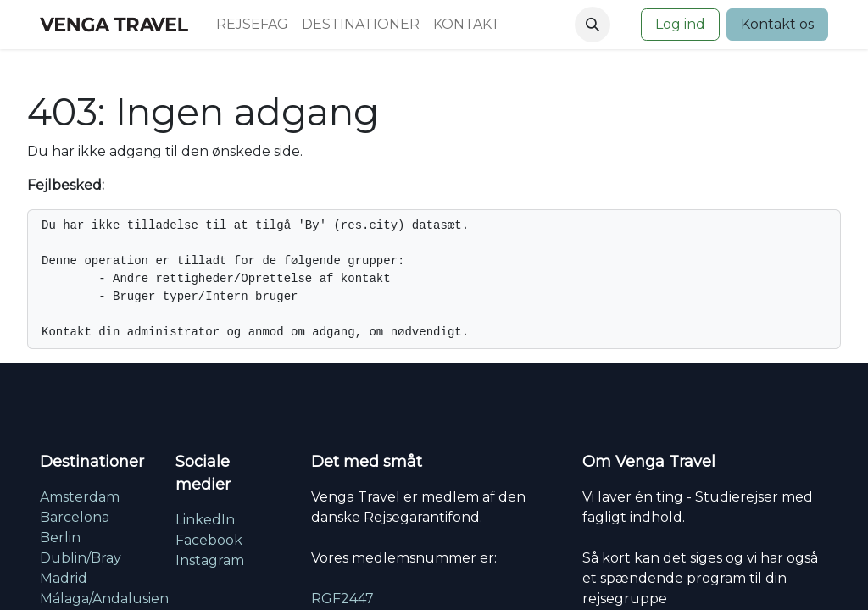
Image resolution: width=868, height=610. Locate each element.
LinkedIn (205, 520)
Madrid (64, 578)
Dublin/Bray (81, 558)
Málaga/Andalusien (104, 599)
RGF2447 (342, 599)
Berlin (60, 538)
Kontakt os (777, 24)
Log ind (680, 24)
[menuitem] (252, 25)
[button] (593, 25)
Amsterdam (80, 497)
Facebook (209, 540)
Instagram (210, 560)
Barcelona (75, 517)
